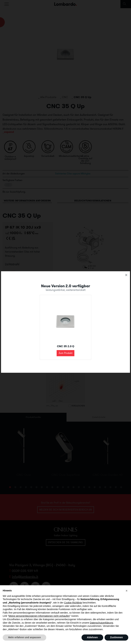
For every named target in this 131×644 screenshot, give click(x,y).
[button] (127, 591)
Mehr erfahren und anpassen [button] (24, 637)
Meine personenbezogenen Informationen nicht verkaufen (39, 616)
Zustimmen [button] (116, 637)
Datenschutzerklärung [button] (101, 623)
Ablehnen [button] (92, 637)
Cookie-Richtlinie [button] (73, 603)
